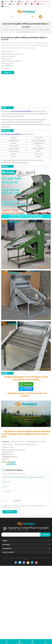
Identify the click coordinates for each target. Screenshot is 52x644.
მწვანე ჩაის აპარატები (17, 442)
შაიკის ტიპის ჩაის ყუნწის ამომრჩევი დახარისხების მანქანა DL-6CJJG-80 (26, 477)
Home (5, 30)
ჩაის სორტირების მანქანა (22, 30)
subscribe (46, 535)
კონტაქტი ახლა (8, 73)
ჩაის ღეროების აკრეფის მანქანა (21, 111)
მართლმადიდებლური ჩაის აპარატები (35, 442)
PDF (8, 459)
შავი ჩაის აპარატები (7, 444)
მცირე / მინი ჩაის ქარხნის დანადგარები (25, 444)
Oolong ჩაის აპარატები (8, 447)
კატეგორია (11, 30)
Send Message (10, 512)
